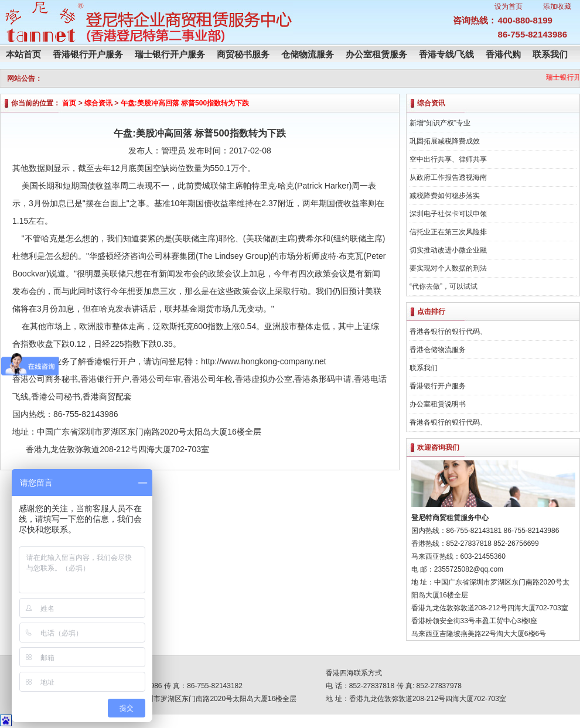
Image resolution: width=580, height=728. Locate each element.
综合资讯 (98, 103)
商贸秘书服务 (243, 54)
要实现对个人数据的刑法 (448, 268)
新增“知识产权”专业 (440, 123)
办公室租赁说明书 (438, 404)
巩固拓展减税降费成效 (445, 141)
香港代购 (503, 54)
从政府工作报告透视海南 (448, 177)
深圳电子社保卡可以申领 (448, 214)
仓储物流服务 (308, 54)
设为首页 (509, 6)
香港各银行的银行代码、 (448, 331)
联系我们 (550, 54)
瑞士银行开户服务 (170, 54)
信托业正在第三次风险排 (448, 232)
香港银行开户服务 (88, 54)
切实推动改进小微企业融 (448, 250)
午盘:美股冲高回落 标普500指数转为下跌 (185, 103)
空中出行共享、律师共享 (448, 159)
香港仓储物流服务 (438, 350)
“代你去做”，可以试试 (443, 286)
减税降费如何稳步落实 (445, 196)
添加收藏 (557, 6)
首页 (69, 103)
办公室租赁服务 (376, 54)
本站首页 (23, 54)
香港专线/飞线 (446, 54)
